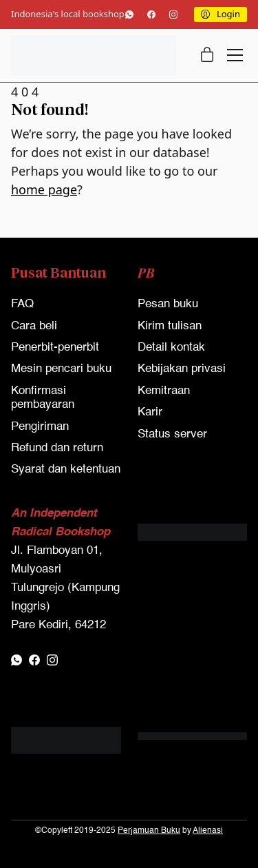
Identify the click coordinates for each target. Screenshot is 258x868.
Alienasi (208, 831)
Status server (172, 434)
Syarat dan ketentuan (66, 469)
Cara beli (34, 326)
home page (44, 189)
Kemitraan (164, 391)
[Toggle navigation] (235, 55)
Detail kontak (171, 348)
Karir (150, 412)
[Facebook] (151, 14)
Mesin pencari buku (61, 369)
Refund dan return (57, 448)
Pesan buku (168, 304)
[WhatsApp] (129, 14)
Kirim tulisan (170, 326)
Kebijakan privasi (182, 369)
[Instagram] (173, 14)
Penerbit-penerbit (55, 348)
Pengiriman (40, 427)
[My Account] (221, 14)
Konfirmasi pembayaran (43, 398)
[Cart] (207, 55)
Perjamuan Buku (149, 831)
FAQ (22, 304)
